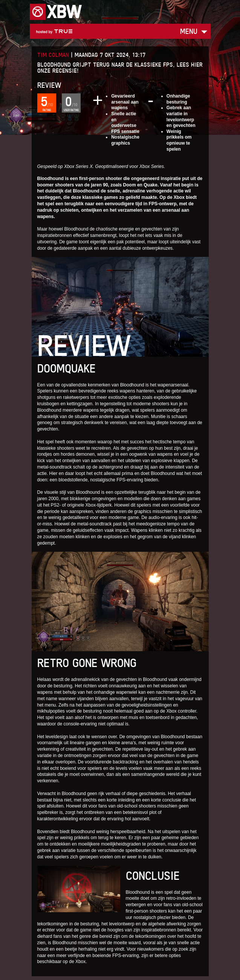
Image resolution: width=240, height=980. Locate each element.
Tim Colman (53, 55)
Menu (189, 31)
